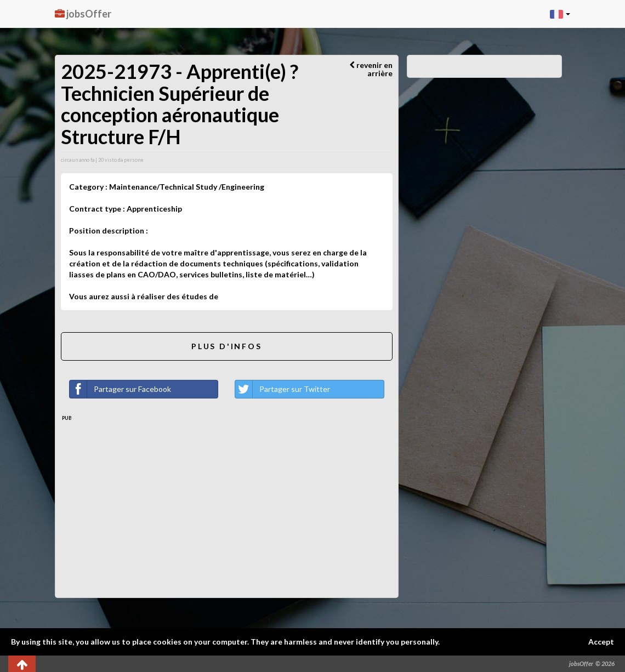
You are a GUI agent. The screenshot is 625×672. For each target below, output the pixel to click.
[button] (560, 14)
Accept (601, 642)
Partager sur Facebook (120, 389)
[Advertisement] (227, 504)
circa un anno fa (78, 160)
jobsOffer (83, 14)
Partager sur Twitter (283, 389)
